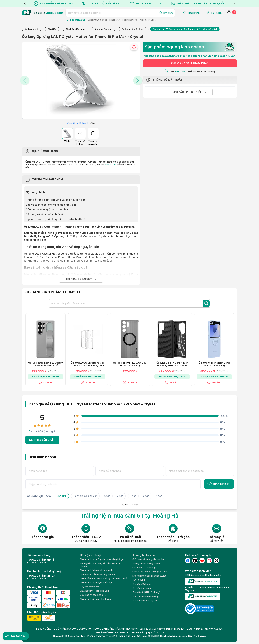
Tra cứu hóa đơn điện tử (145, 600)
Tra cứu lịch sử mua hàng (146, 596)
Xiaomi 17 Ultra (148, 20)
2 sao (146, 496)
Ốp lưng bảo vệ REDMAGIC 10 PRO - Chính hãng (130, 364)
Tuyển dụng (139, 580)
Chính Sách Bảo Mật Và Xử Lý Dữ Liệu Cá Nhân (104, 578)
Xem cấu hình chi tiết (187, 92)
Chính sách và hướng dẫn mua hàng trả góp (102, 559)
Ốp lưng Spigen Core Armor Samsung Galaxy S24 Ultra (172, 364)
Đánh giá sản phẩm (42, 440)
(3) (25, 636)
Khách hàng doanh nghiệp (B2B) (149, 576)
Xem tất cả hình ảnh (78, 123)
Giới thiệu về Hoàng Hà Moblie (148, 559)
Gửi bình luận (219, 484)
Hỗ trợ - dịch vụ (90, 555)
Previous (25, 4)
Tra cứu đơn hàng (142, 584)
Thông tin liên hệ (144, 555)
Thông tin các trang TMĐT (146, 563)
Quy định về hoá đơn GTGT (94, 595)
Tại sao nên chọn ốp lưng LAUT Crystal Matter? (55, 219)
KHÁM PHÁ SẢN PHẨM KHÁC (190, 63)
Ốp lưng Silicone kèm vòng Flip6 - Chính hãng (214, 364)
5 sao (107, 496)
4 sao (120, 496)
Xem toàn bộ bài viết (78, 279)
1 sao (159, 496)
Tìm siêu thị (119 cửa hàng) (146, 592)
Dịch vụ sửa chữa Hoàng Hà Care (150, 572)
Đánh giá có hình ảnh (85, 496)
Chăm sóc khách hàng (144, 567)
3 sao (133, 496)
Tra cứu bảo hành (142, 588)
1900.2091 (111, 164)
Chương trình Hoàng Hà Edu (94, 591)
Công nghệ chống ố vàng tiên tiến (47, 209)
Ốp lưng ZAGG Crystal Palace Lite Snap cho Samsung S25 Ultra (88, 364)
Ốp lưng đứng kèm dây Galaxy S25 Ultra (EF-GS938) (45, 364)
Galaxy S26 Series (97, 20)
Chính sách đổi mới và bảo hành (96, 570)
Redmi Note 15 (130, 20)
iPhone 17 (115, 20)
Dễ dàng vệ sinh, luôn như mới (45, 214)
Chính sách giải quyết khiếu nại (96, 583)
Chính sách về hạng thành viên (96, 599)
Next (234, 4)
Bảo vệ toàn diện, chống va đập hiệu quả (51, 205)
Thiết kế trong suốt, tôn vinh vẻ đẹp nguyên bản (56, 200)
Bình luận (61, 496)
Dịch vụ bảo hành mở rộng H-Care (98, 574)
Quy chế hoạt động (90, 587)
